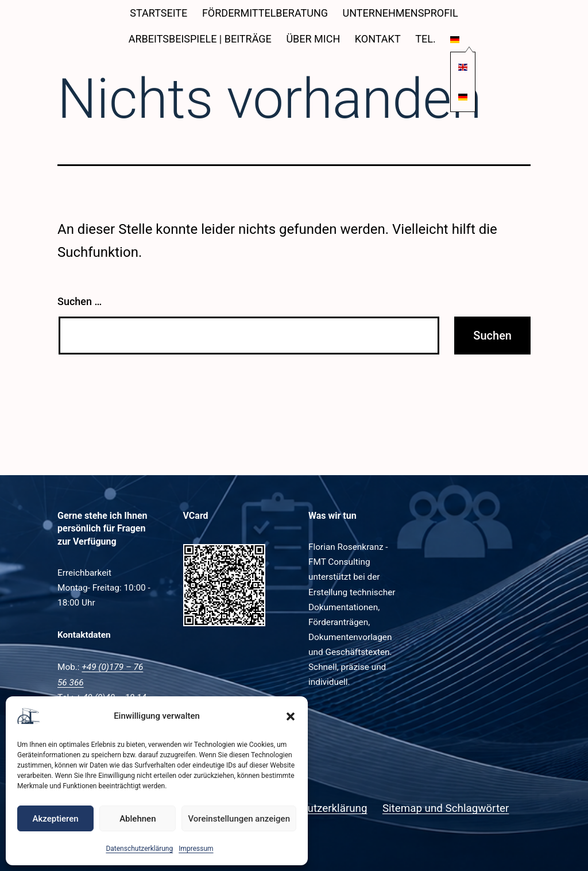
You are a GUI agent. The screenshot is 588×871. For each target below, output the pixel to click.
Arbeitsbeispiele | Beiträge (200, 39)
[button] (291, 716)
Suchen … (80, 301)
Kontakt (378, 39)
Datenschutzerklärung (139, 849)
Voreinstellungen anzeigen (239, 819)
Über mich (313, 39)
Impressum (196, 849)
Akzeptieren (56, 819)
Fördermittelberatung (265, 13)
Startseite (158, 13)
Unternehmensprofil (401, 13)
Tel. (425, 39)
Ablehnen (138, 819)
